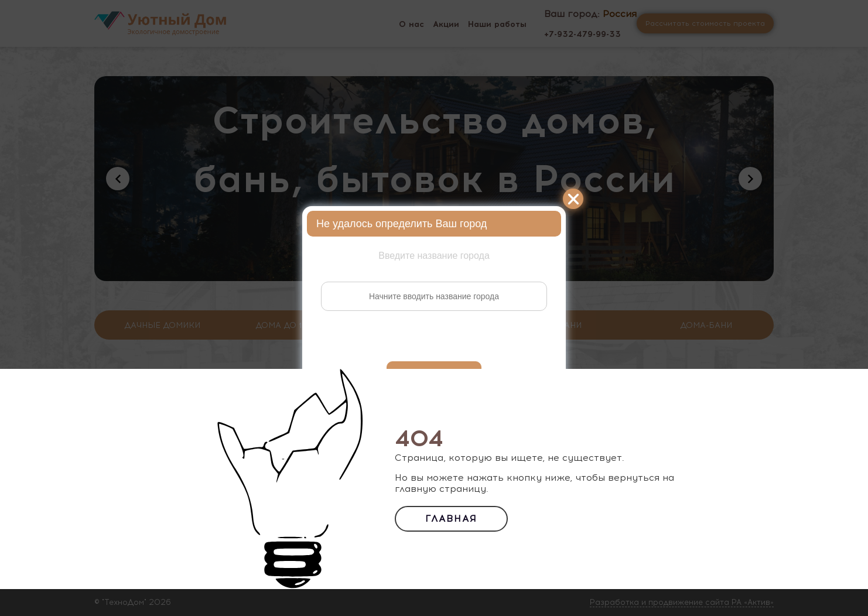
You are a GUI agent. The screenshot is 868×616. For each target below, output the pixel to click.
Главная (451, 519)
